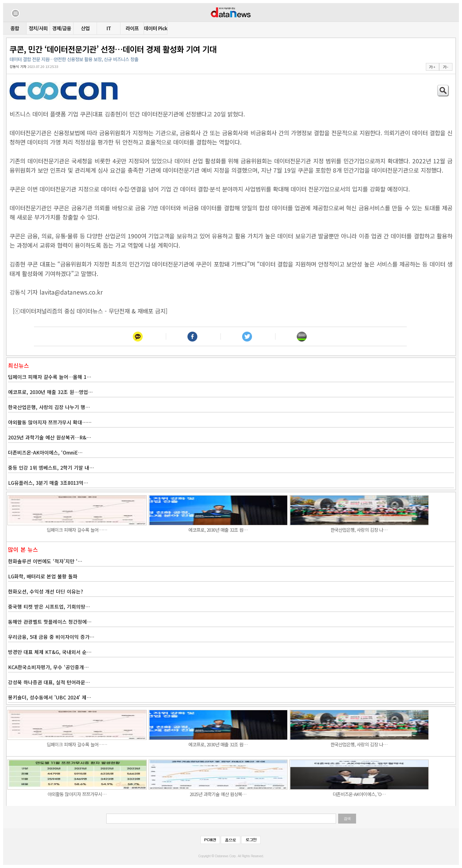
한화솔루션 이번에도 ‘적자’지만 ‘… (45, 561)
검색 (347, 819)
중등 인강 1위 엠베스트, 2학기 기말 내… (51, 468)
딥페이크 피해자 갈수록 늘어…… (77, 530)
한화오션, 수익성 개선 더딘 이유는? (46, 591)
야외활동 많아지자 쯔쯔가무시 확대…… (50, 422)
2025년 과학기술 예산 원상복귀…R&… (50, 437)
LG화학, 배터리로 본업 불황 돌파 (43, 576)
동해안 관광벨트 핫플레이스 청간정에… (50, 622)
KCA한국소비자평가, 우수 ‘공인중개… (48, 667)
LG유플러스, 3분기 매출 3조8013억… (48, 483)
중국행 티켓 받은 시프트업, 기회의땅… (49, 606)
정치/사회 (38, 28)
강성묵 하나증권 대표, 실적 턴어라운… (49, 682)
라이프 (132, 28)
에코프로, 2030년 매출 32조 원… (218, 530)
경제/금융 (62, 28)
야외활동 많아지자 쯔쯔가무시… (77, 794)
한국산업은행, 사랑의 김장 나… (359, 530)
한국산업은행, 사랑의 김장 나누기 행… (49, 407)
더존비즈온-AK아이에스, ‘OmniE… (45, 452)
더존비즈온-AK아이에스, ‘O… (359, 794)
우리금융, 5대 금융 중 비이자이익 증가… (51, 637)
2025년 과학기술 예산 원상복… (218, 794)
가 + (432, 67)
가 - (445, 67)
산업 (85, 28)
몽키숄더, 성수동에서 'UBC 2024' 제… (50, 697)
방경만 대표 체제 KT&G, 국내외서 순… (50, 652)
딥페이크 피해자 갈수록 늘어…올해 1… (50, 377)
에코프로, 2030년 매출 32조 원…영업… (50, 392)
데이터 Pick (155, 28)
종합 (15, 28)
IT (109, 28)
